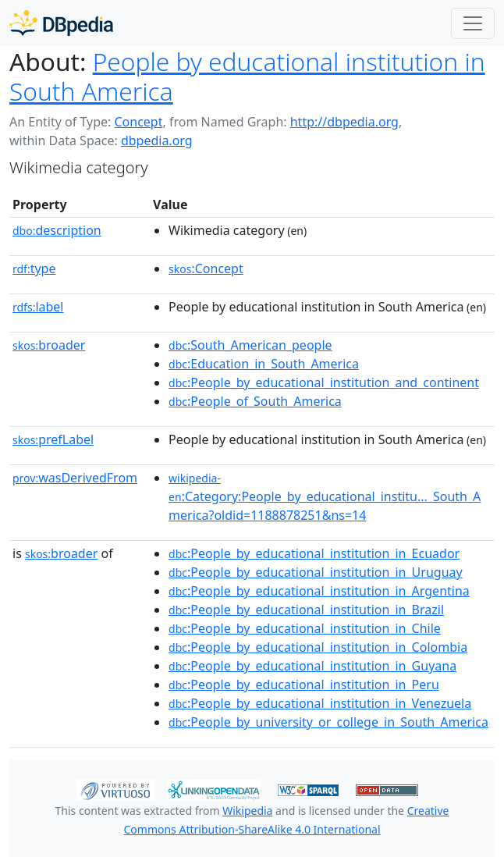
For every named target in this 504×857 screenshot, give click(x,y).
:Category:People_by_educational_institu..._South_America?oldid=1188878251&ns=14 (325, 497)
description (57, 230)
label (38, 307)
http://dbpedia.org (344, 122)
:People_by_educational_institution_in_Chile (305, 628)
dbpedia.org (157, 140)
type (34, 268)
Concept (138, 122)
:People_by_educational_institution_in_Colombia (318, 647)
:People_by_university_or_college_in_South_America (328, 722)
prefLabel (53, 439)
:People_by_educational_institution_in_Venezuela (320, 703)
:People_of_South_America (255, 401)
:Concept (206, 268)
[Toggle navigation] (473, 23)
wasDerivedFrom (75, 478)
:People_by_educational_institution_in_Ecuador (314, 553)
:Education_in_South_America (264, 364)
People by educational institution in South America (247, 76)
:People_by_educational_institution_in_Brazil (306, 610)
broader (49, 345)
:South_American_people (250, 345)
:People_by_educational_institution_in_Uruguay (316, 572)
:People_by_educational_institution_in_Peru (304, 685)
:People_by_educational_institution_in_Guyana (312, 666)
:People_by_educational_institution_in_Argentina (319, 591)
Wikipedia (247, 811)
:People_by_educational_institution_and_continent (324, 382)
